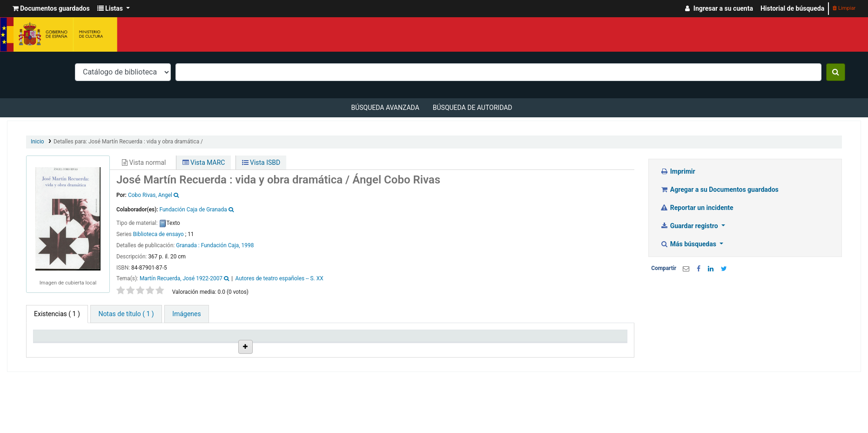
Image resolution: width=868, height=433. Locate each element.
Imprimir (677, 171)
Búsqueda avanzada (385, 108)
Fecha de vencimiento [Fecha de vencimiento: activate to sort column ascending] (513, 348)
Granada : (188, 245)
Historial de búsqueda (792, 8)
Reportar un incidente (696, 208)
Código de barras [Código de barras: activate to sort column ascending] (581, 348)
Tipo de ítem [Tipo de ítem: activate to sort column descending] (56, 348)
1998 (248, 245)
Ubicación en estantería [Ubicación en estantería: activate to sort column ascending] (279, 344)
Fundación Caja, (221, 245)
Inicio (37, 142)
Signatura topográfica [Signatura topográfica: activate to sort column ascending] (364, 348)
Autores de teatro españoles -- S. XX (279, 278)
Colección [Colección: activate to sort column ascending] (201, 348)
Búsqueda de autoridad (473, 108)
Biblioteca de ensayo (158, 234)
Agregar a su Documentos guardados (719, 189)
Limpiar (844, 8)
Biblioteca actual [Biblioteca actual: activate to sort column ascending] (135, 348)
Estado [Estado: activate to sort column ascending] (420, 348)
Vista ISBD (261, 162)
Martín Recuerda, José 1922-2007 (181, 278)
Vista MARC (204, 162)
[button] (51, 9)
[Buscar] (836, 72)
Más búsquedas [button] (689, 244)
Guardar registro (690, 226)
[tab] (126, 314)
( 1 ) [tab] (57, 314)
